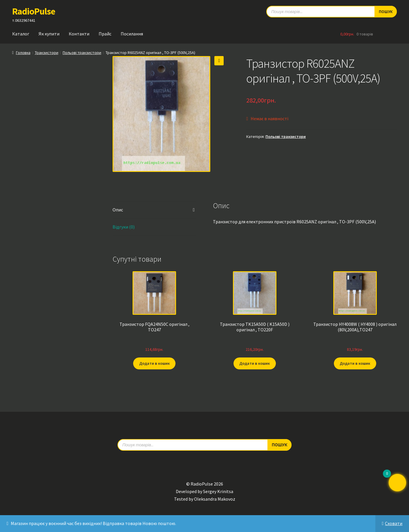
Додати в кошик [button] (154, 363)
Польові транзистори (82, 53)
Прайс (105, 34)
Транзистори (47, 53)
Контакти (79, 34)
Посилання (132, 34)
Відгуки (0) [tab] (124, 227)
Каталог (21, 34)
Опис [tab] (118, 210)
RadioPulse (34, 11)
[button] (219, 61)
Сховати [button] (394, 523)
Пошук (279, 444)
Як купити (49, 34)
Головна (23, 53)
